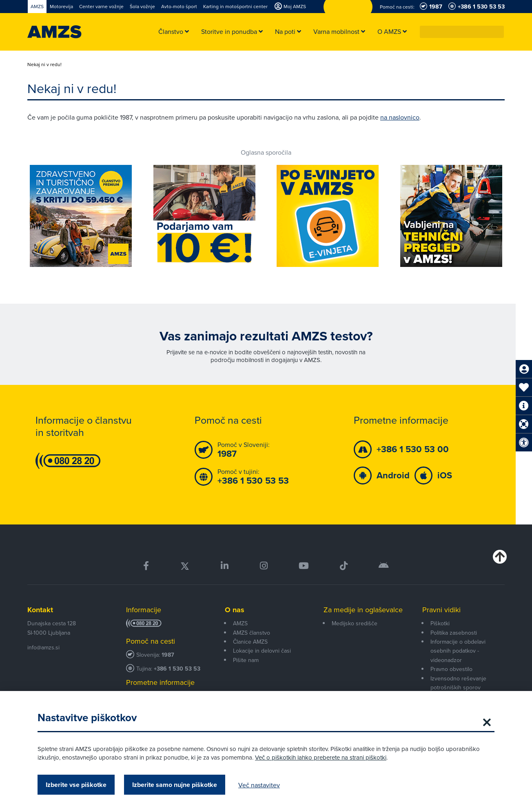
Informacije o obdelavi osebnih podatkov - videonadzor (458, 651)
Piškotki (440, 623)
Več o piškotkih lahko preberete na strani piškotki (321, 757)
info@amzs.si (43, 647)
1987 (168, 655)
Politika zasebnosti (454, 633)
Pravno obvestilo (451, 669)
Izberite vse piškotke (76, 785)
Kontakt (40, 610)
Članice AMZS (250, 642)
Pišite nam (246, 660)
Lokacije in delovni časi (262, 651)
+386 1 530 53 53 (177, 669)
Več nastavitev (259, 785)
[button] (498, 32)
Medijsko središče (355, 623)
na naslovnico (400, 117)
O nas (235, 610)
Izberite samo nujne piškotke (175, 785)
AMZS (240, 623)
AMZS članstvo (252, 633)
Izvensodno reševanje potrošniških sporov (458, 683)
